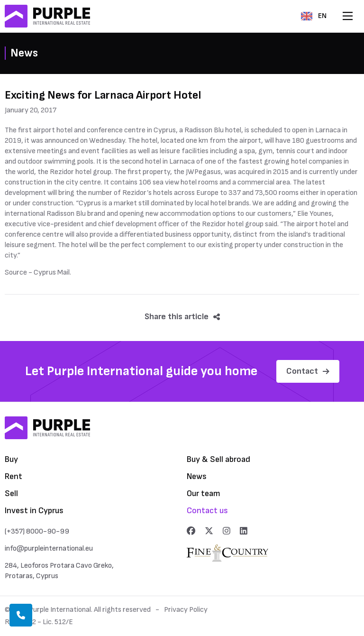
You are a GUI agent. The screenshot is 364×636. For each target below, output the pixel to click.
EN (314, 16)
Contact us (207, 511)
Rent (14, 476)
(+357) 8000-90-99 (37, 531)
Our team (204, 493)
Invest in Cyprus (34, 511)
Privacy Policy (186, 610)
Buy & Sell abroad (218, 459)
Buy (11, 459)
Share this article (182, 317)
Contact (308, 371)
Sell (11, 493)
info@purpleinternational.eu (49, 548)
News (197, 476)
